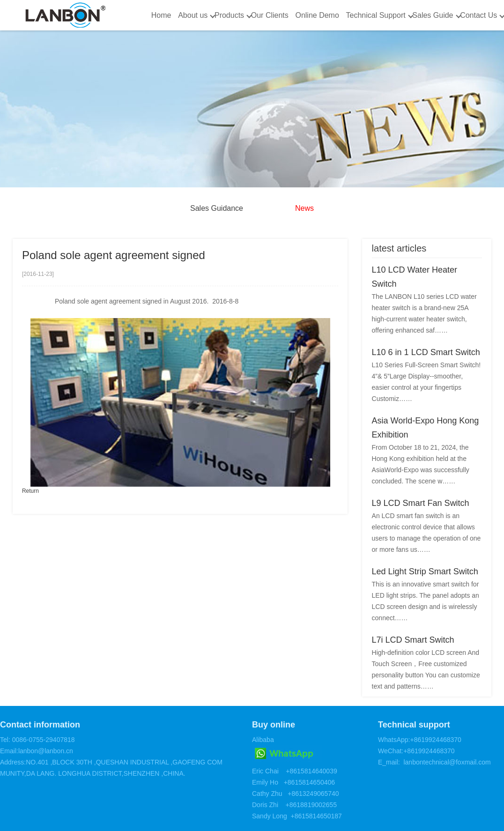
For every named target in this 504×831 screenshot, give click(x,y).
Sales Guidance (217, 208)
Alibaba (263, 740)
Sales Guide (433, 15)
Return (30, 491)
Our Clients (270, 15)
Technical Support (375, 15)
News (304, 208)
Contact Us (478, 15)
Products (229, 15)
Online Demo (317, 15)
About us (193, 15)
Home (161, 15)
